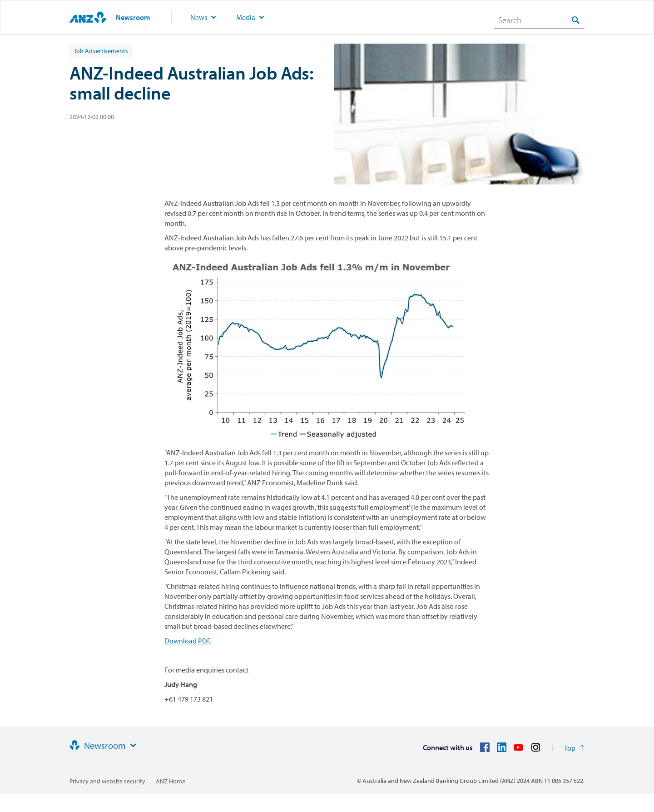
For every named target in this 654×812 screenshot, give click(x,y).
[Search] (539, 20)
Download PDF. (188, 641)
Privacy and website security (107, 781)
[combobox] (539, 20)
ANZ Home (171, 781)
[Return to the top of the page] (574, 748)
